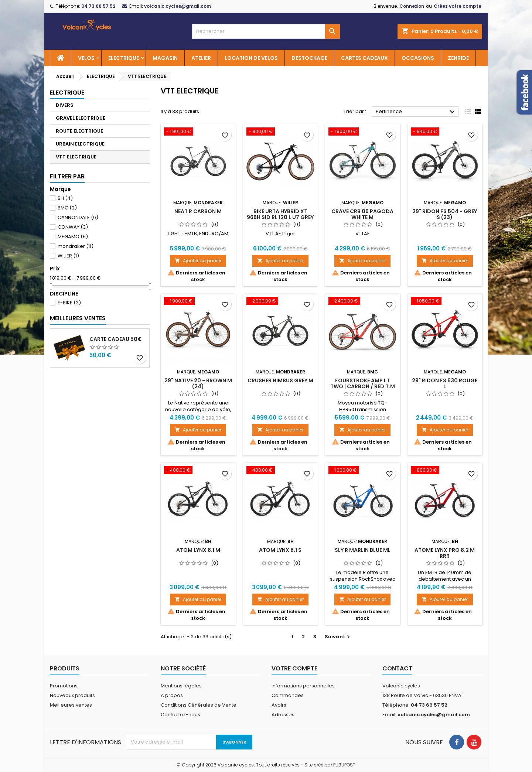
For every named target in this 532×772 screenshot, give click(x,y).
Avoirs (279, 705)
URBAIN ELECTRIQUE (80, 144)
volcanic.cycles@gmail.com (178, 6)
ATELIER (201, 58)
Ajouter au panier (198, 261)
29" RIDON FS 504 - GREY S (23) (445, 214)
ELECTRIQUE (124, 58)
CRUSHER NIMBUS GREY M (280, 380)
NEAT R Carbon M (198, 211)
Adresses (283, 715)
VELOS (86, 58)
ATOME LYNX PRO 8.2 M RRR (445, 553)
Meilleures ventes (71, 705)
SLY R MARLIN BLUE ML (363, 550)
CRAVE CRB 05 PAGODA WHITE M (362, 214)
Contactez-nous (180, 715)
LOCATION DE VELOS (251, 58)
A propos (172, 695)
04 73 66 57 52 (98, 6)
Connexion (412, 6)
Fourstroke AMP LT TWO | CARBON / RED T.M (363, 383)
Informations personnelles (303, 686)
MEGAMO (73, 237)
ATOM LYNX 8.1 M (198, 550)
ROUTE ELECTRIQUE (79, 131)
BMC (67, 208)
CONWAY (73, 227)
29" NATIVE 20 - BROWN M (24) (198, 383)
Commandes (288, 695)
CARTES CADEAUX (364, 58)
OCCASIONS (418, 58)
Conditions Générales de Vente (199, 705)
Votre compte (294, 668)
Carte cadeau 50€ (116, 339)
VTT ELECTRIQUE (76, 157)
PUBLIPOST (344, 765)
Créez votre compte (458, 6)
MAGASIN (165, 58)
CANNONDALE (78, 217)
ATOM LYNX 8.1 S (280, 550)
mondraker (76, 246)
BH (65, 198)
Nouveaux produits (72, 695)
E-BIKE (69, 303)
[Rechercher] (266, 31)
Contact (397, 668)
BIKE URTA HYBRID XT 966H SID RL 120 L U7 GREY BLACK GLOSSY (280, 217)
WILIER (68, 256)
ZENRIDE (458, 58)
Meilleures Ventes (78, 318)
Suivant (338, 637)
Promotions (64, 686)
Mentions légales (181, 686)
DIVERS (65, 105)
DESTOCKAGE (309, 58)
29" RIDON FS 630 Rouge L (445, 383)
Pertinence (416, 112)
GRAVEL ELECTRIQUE (81, 118)
